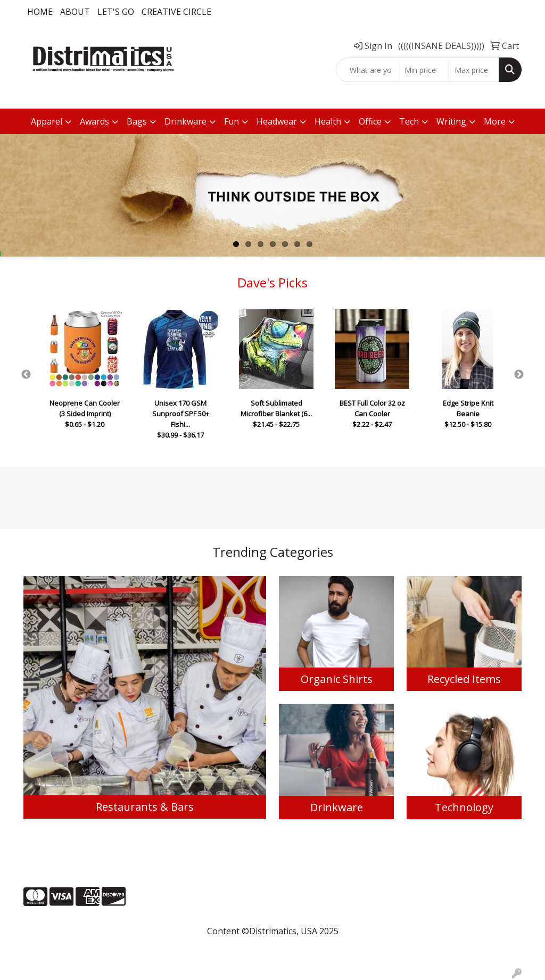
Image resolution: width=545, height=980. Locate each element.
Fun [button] (232, 121)
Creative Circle (176, 12)
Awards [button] (94, 121)
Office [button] (370, 121)
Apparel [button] (47, 121)
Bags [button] (137, 121)
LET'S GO (116, 12)
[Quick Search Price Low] (424, 70)
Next (519, 375)
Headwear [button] (277, 121)
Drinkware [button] (185, 121)
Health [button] (328, 121)
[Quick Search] (368, 70)
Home (40, 12)
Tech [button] (409, 121)
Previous (26, 375)
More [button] (495, 121)
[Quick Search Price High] (474, 70)
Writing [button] (451, 121)
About (75, 12)
